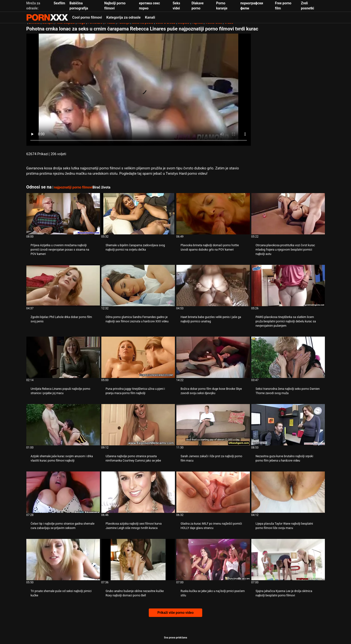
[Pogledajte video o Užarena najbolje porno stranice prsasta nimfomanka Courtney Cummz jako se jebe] (138, 425)
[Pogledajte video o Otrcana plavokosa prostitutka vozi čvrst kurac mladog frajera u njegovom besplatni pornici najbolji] (288, 214)
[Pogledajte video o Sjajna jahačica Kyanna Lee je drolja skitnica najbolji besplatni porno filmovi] (288, 560)
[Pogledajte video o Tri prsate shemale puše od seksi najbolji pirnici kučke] (63, 560)
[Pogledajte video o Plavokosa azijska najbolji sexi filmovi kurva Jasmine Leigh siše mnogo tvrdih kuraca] (138, 492)
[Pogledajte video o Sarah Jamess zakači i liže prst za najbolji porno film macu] (213, 425)
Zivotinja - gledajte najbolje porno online (47, 17)
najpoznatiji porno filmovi (73, 187)
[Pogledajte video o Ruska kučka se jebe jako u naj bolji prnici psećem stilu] (213, 560)
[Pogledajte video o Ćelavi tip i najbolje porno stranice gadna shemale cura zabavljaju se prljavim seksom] (63, 492)
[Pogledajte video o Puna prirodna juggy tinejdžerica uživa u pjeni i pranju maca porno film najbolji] (138, 357)
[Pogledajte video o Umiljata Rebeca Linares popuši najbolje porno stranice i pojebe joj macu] (63, 357)
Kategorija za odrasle (124, 17)
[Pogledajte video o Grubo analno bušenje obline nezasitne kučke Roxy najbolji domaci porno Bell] (138, 560)
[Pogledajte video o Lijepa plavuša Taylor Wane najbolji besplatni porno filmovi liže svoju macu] (288, 492)
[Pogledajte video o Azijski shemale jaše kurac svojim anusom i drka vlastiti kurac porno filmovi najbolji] (63, 425)
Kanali (150, 17)
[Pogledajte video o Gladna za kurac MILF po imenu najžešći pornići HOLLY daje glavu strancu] (213, 492)
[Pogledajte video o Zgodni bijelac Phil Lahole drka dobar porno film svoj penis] (63, 286)
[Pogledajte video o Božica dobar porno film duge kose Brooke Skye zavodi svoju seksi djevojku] (213, 357)
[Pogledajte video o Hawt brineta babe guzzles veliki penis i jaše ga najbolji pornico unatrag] (213, 286)
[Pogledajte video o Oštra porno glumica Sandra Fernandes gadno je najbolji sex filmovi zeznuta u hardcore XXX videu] (138, 286)
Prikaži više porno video (176, 613)
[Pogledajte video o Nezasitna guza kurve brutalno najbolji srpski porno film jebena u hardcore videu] (288, 425)
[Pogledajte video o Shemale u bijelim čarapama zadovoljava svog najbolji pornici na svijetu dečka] (138, 214)
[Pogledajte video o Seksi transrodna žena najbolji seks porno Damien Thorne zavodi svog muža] (288, 357)
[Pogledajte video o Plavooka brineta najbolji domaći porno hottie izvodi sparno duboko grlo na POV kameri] (213, 214)
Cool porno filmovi (87, 17)
